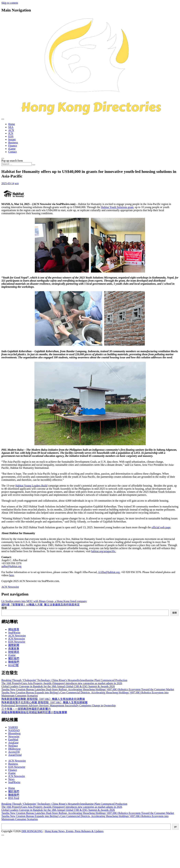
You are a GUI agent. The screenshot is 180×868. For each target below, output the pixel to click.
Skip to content (10, 3)
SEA (11, 127)
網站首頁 (14, 629)
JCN (11, 133)
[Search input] (17, 164)
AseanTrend (15, 755)
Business (13, 143)
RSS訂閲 (13, 665)
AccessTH (14, 752)
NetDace (13, 746)
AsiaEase (13, 743)
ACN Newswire (10, 587)
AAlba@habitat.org (109, 572)
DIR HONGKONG (32, 831)
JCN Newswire (17, 639)
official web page (161, 527)
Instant (12, 139)
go (175, 827)
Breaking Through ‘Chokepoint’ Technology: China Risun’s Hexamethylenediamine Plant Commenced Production (64, 680)
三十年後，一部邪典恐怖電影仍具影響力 (26, 709)
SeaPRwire (14, 632)
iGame (12, 149)
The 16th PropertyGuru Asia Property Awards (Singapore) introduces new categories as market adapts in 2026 (62, 683)
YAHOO (13, 727)
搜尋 (4, 608)
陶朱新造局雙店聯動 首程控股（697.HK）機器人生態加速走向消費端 (43, 699)
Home (12, 124)
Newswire (14, 736)
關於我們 (14, 658)
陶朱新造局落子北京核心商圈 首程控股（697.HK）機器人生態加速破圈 (44, 702)
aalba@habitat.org (11, 566)
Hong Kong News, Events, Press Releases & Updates (74, 831)
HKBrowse (14, 749)
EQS (11, 136)
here (12, 575)
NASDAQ (14, 730)
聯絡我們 (14, 662)
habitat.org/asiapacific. (104, 551)
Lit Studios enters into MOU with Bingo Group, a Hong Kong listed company (44, 601)
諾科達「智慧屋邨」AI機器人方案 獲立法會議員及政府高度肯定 (41, 605)
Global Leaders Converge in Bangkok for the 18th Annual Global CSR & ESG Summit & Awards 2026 (58, 686)
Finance (13, 146)
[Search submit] (34, 165)
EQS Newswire (17, 642)
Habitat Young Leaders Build (31, 486)
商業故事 (14, 649)
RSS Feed (14, 798)
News (11, 779)
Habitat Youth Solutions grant (117, 207)
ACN (11, 130)
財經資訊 (14, 652)
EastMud (13, 740)
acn (17, 183)
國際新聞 (14, 645)
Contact (13, 152)
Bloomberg (14, 733)
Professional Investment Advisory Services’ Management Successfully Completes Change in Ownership (59, 705)
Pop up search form (12, 161)
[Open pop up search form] (3, 158)
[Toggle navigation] (3, 119)
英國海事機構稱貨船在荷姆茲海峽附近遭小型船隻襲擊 (34, 712)
